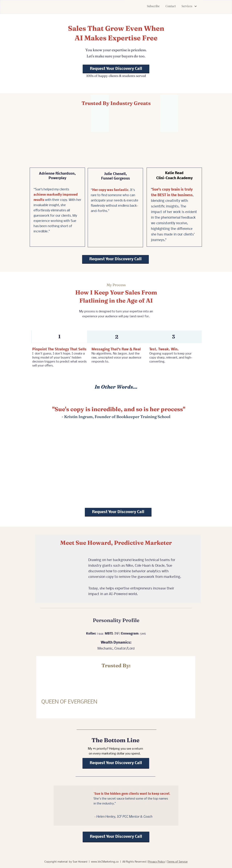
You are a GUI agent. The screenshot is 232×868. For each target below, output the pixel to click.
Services (189, 6)
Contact (171, 6)
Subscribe (153, 6)
